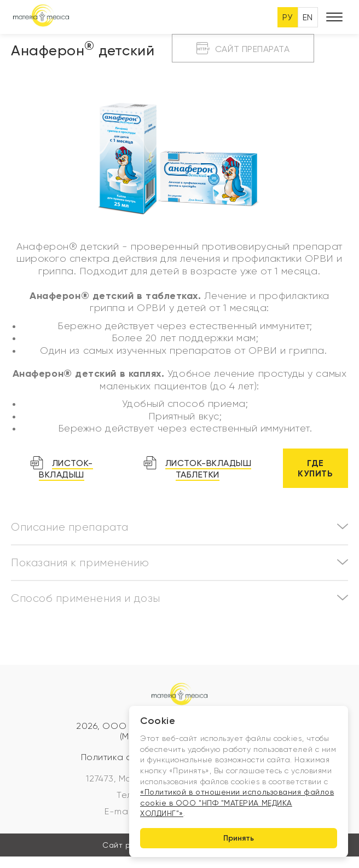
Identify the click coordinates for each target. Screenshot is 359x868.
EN (308, 17)
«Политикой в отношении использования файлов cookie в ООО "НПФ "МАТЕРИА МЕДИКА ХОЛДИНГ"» (237, 803)
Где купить (315, 468)
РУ (288, 17)
